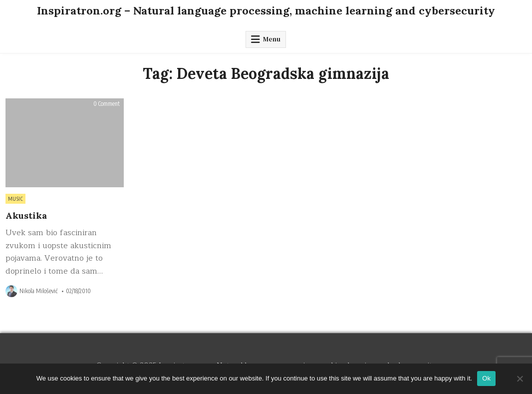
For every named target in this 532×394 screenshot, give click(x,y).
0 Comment (107, 104)
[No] (520, 379)
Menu (272, 39)
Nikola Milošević (38, 291)
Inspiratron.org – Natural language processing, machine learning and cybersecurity (266, 10)
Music (16, 199)
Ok (486, 378)
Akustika (26, 215)
